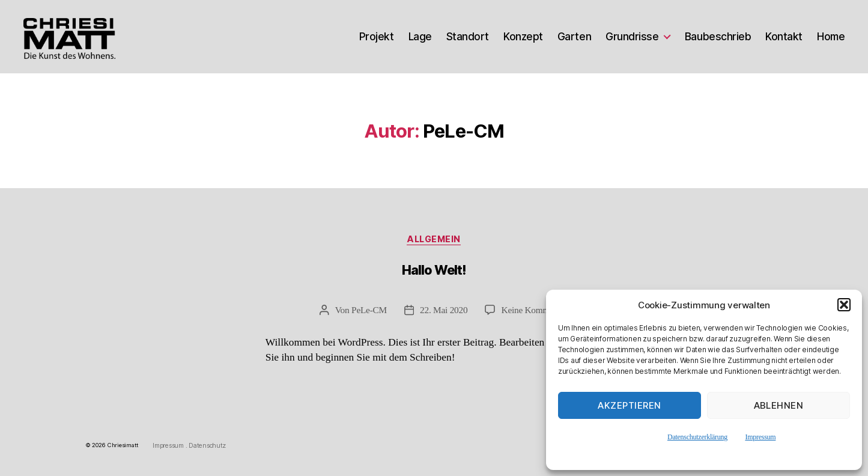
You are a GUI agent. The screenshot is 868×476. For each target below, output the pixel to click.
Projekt (377, 37)
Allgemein (434, 240)
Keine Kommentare (537, 310)
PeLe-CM (369, 310)
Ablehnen (779, 405)
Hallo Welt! (434, 270)
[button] (844, 305)
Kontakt (784, 37)
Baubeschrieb (718, 37)
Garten (574, 37)
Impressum (760, 437)
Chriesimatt (123, 446)
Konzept (523, 37)
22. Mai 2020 (444, 310)
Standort (468, 37)
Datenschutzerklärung (697, 437)
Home (831, 37)
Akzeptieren (630, 405)
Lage (420, 37)
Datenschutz (207, 446)
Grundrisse (632, 37)
